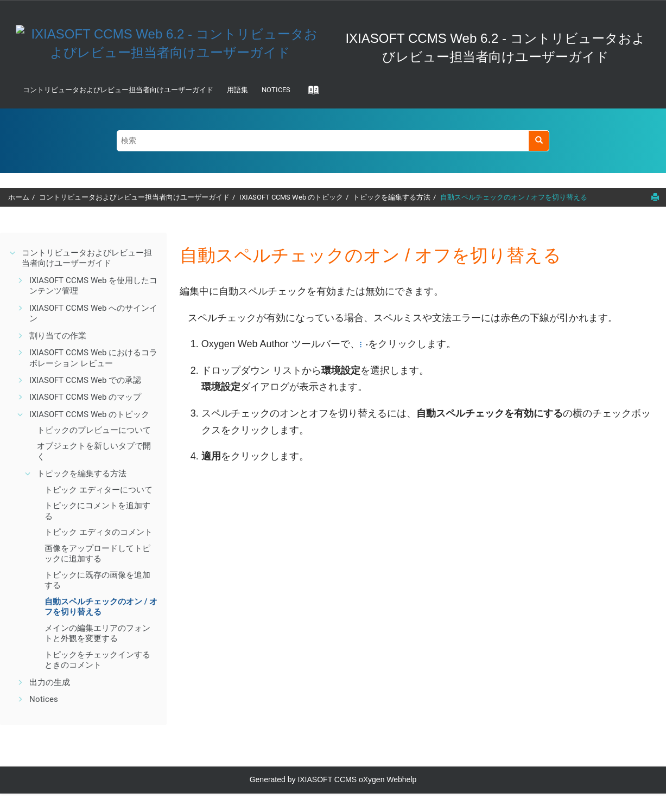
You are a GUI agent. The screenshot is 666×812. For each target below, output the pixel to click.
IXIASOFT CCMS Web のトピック (291, 197)
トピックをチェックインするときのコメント (97, 660)
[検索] (539, 141)
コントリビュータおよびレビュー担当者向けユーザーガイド (118, 90)
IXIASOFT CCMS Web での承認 (85, 380)
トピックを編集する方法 (392, 197)
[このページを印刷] (655, 197)
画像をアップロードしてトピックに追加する (97, 554)
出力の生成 (50, 682)
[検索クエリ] (333, 141)
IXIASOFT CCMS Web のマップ (85, 397)
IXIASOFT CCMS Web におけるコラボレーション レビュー (93, 358)
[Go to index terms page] (310, 93)
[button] (13, 253)
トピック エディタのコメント (99, 532)
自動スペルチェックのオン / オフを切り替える (514, 197)
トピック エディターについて (99, 490)
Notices (276, 90)
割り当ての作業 (58, 336)
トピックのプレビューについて (94, 430)
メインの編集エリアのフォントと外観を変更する (97, 634)
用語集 (237, 90)
